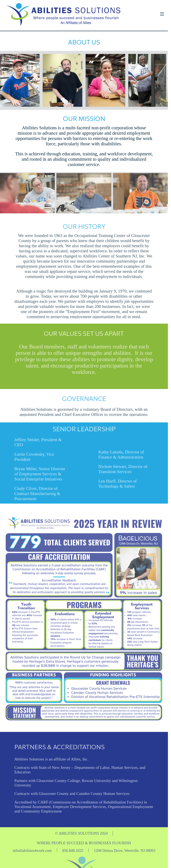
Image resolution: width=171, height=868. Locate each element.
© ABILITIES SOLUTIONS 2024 (81, 836)
